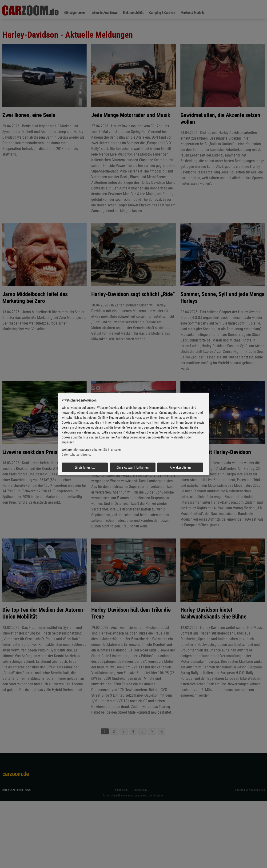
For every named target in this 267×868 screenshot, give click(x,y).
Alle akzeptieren (180, 467)
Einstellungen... (85, 467)
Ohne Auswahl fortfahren (133, 467)
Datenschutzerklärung (76, 454)
